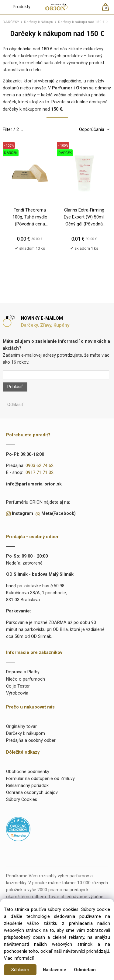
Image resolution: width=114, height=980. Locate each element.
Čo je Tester (18, 686)
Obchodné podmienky (28, 772)
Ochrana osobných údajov (32, 793)
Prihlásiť (15, 387)
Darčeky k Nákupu (39, 22)
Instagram (22, 513)
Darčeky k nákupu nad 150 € (81, 22)
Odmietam (85, 970)
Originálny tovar (21, 727)
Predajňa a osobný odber (31, 740)
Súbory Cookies (22, 800)
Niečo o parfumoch (26, 679)
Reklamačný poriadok (27, 786)
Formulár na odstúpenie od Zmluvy (40, 779)
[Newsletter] (56, 375)
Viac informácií (19, 958)
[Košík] (108, 10)
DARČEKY (11, 22)
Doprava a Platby (23, 672)
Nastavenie (55, 970)
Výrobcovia (17, 693)
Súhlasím (20, 970)
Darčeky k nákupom (26, 733)
